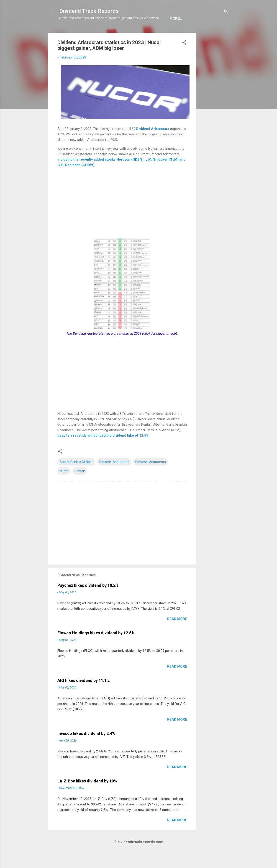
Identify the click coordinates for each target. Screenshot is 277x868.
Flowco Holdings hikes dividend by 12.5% (96, 647)
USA (85, 32)
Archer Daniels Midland (76, 476)
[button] (184, 57)
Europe (104, 32)
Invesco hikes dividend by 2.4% (86, 748)
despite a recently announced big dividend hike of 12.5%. (104, 450)
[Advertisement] (214, 115)
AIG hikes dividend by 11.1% (84, 695)
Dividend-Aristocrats (151, 476)
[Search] (226, 12)
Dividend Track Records (89, 11)
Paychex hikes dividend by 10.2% (88, 599)
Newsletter (132, 32)
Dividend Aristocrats (153, 143)
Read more (177, 633)
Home (68, 32)
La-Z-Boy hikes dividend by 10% (87, 795)
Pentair (80, 485)
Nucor (64, 485)
